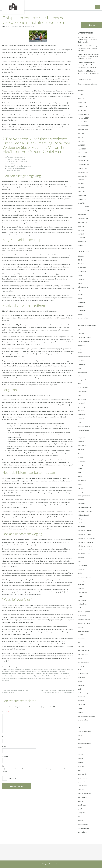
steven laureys (83, 673)
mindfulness (82, 527)
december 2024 (83, 160)
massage (81, 492)
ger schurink (82, 399)
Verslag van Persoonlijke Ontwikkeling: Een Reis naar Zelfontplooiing (88, 40)
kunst (80, 476)
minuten (81, 558)
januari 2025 (82, 157)
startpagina (82, 666)
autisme (81, 306)
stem (80, 670)
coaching (81, 333)
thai (79, 689)
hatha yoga (82, 415)
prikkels (36, 678)
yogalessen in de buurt (86, 809)
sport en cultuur (84, 662)
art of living (82, 302)
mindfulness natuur (85, 534)
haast (45, 674)
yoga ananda (82, 774)
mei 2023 (81, 234)
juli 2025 (81, 133)
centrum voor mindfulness (87, 326)
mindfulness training (85, 546)
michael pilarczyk (84, 515)
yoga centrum (83, 782)
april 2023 (81, 238)
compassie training (84, 337)
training (81, 712)
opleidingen (82, 581)
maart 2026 (82, 102)
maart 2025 (82, 149)
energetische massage (86, 380)
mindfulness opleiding (85, 542)
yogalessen (82, 805)
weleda (81, 755)
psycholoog (82, 600)
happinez (81, 411)
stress (45, 678)
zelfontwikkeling (84, 828)
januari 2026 (82, 110)
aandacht (11, 669)
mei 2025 (81, 141)
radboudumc (82, 604)
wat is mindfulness (84, 743)
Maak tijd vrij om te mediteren (17, 161)
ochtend (81, 569)
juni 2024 (81, 184)
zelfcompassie (83, 824)
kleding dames (83, 465)
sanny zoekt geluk (84, 623)
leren (80, 484)
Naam (5, 737)
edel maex (81, 376)
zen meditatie (83, 832)
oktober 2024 (83, 168)
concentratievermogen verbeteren (46, 671)
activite (17, 669)
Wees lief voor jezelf (14, 170)
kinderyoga (82, 461)
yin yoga (81, 766)
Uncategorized (83, 720)
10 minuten (82, 264)
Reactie (5, 712)
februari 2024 (83, 199)
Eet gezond (11, 164)
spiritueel (81, 646)
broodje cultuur (83, 318)
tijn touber (82, 704)
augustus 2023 (83, 222)
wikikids (81, 762)
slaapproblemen (83, 631)
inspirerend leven (84, 426)
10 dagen (81, 256)
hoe (79, 422)
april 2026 (81, 99)
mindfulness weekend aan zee (88, 550)
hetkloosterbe (29, 26)
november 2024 (83, 164)
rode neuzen (82, 616)
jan (79, 434)
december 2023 (83, 207)
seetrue (81, 627)
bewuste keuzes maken (18, 671)
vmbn (80, 735)
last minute (82, 480)
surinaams (81, 685)
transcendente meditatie (87, 716)
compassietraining (84, 341)
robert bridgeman (84, 612)
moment (14, 678)
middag (81, 519)
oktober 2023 (83, 215)
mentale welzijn (8, 676)
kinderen (81, 457)
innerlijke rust (58, 674)
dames (80, 353)
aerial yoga (82, 295)
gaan (80, 395)
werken (81, 759)
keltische (81, 449)
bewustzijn (30, 671)
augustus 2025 (83, 130)
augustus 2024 (83, 176)
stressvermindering (55, 678)
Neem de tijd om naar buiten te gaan (19, 166)
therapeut (82, 697)
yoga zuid (81, 801)
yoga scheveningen (85, 793)
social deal (82, 639)
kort (79, 472)
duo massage (83, 372)
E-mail (5, 747)
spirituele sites (83, 654)
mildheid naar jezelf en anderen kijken (26, 676)
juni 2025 (81, 137)
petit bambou (83, 592)
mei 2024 (81, 188)
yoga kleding (82, 786)
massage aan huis (84, 496)
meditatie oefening (84, 507)
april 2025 (81, 145)
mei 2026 (81, 95)
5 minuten (81, 279)
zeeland (81, 820)
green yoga (82, 407)
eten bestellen (83, 387)
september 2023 (84, 218)
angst (80, 299)
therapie (81, 701)
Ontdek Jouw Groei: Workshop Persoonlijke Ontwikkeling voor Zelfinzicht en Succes (89, 56)
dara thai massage (84, 357)
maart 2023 (82, 242)
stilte (41, 678)
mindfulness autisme (85, 530)
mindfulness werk (84, 554)
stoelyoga (81, 677)
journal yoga (82, 445)
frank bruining (83, 391)
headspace (82, 418)
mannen (81, 488)
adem (80, 283)
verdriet (81, 724)
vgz (79, 728)
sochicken (81, 635)
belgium (81, 314)
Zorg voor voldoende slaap (16, 159)
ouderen (81, 585)
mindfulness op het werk (86, 538)
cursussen (82, 345)
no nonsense (82, 565)
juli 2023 (81, 226)
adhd (80, 291)
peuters (81, 596)
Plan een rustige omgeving (16, 157)
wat (79, 739)
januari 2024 (82, 203)
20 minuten (82, 271)
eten (80, 384)
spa (79, 643)
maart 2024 (82, 195)
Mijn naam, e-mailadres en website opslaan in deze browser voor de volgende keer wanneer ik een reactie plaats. (38, 770)
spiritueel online (83, 650)
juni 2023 (81, 230)
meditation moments (85, 511)
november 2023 (83, 211)
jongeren (81, 442)
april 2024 (81, 191)
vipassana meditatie (85, 731)
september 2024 (84, 172)
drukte (14, 674)
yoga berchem (83, 778)
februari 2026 (83, 106)
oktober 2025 (83, 122)
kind (79, 453)
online (80, 573)
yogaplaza (81, 813)
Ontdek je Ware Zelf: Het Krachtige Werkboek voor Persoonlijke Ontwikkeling (87, 65)
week (80, 747)
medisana (81, 500)
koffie (80, 469)
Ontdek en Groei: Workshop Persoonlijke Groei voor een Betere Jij (88, 48)
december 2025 (83, 114)
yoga (80, 770)
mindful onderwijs (84, 523)
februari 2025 (83, 153)
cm (79, 329)
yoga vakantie (83, 797)
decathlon (81, 360)
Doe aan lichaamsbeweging (16, 168)
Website (5, 756)
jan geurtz (81, 438)
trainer (80, 708)
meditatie (66, 674)
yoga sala (81, 789)
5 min (80, 275)
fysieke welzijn (22, 674)
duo (79, 368)
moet (80, 561)
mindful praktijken (45, 676)
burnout (81, 322)
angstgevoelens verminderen (47, 669)
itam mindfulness (84, 430)
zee (79, 817)
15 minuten (82, 268)
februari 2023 (83, 246)
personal (81, 588)
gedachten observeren (35, 674)
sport (80, 658)
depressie (81, 364)
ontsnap (20, 678)
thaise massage (83, 693)
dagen (80, 349)
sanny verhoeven (84, 619)
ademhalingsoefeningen (28, 669)
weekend (81, 751)
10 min (80, 260)
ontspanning (28, 678)
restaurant (82, 608)
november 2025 (83, 118)
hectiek (50, 674)
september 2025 (84, 126)
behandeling (82, 310)
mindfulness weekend (59, 676)
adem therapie (83, 287)
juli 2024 (81, 180)
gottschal (81, 403)
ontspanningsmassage (86, 577)
